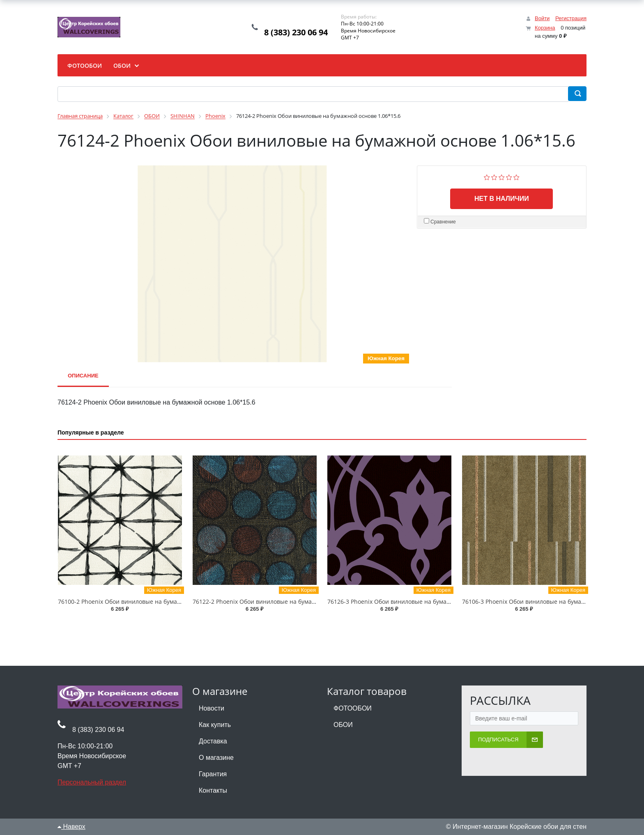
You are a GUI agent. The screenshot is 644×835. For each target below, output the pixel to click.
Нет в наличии (502, 199)
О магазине (216, 758)
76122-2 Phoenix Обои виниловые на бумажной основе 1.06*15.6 (284, 602)
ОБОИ (343, 725)
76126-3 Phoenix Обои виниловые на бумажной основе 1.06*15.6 (419, 602)
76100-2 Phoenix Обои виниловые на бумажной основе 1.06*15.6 (149, 602)
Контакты (213, 790)
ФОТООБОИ (353, 708)
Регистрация (571, 18)
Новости (212, 708)
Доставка (213, 741)
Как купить (215, 725)
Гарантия (213, 774)
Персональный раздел (92, 782)
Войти (542, 18)
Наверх (71, 827)
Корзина (545, 28)
